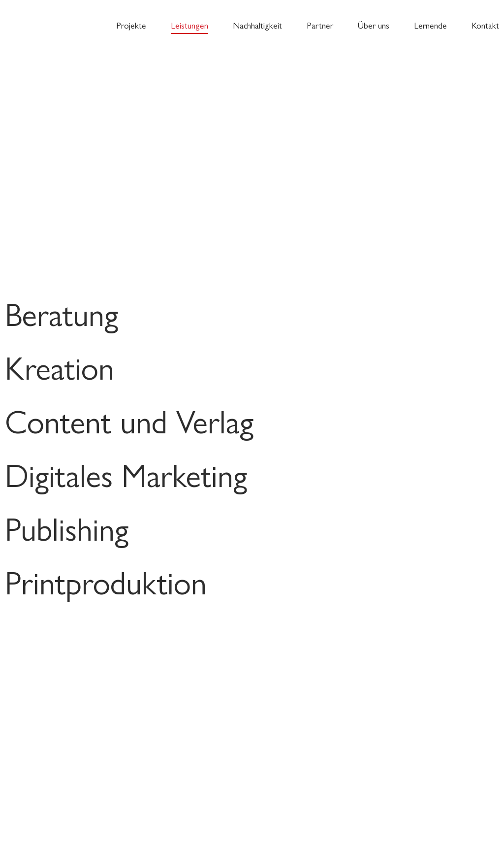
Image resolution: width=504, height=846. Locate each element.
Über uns (374, 25)
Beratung (62, 313)
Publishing (67, 528)
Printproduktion (106, 581)
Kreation (60, 367)
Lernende (430, 25)
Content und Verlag (129, 420)
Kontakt (485, 25)
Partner (320, 25)
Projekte (131, 25)
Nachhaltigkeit (257, 25)
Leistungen (189, 25)
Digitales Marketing (126, 474)
